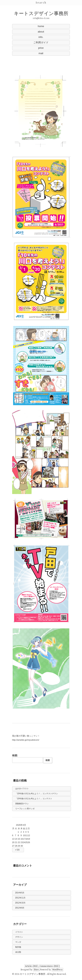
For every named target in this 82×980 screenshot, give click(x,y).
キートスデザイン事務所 (41, 14)
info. (41, 37)
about (41, 32)
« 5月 (18, 850)
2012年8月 (20, 908)
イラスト (19, 932)
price (41, 48)
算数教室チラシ (22, 804)
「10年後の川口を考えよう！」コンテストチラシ (37, 794)
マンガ (18, 942)
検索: (15, 755)
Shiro (36, 970)
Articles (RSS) (31, 966)
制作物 (18, 947)
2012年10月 (20, 903)
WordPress (57, 970)
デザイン (19, 937)
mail (41, 53)
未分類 (18, 952)
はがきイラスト (22, 789)
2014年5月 (20, 893)
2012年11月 (20, 898)
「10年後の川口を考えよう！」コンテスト (34, 799)
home (41, 26)
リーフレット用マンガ (25, 809)
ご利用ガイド (41, 42)
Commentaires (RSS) (49, 966)
